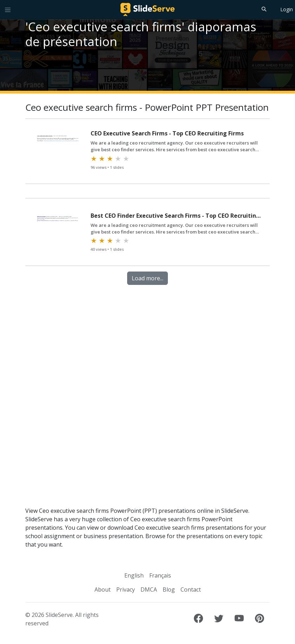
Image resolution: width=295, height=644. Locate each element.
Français (160, 575)
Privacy (126, 589)
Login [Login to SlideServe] (287, 9)
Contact (191, 589)
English (134, 575)
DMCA (149, 589)
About (103, 589)
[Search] (263, 9)
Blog (169, 589)
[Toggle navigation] (8, 9)
